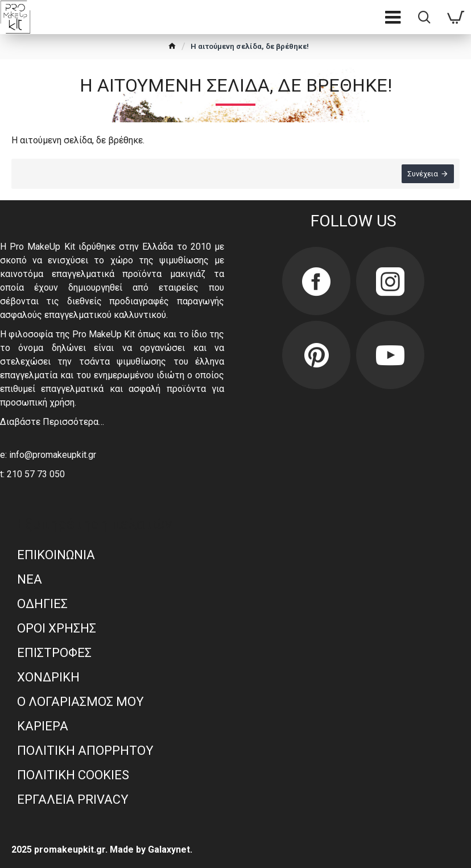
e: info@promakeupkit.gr (48, 455)
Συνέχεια (423, 174)
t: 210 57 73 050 (32, 474)
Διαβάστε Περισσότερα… (52, 422)
